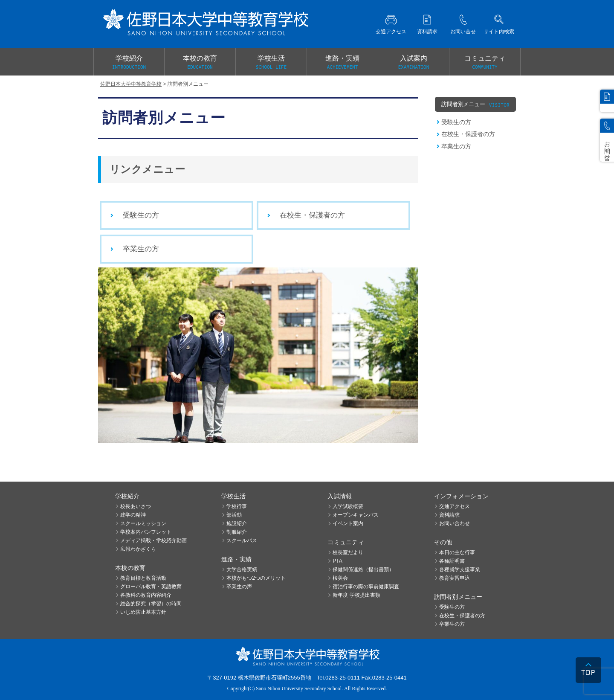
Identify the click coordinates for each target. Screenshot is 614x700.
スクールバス (242, 540)
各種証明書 (452, 561)
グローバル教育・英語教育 (151, 587)
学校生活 (271, 63)
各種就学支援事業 (460, 569)
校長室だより (348, 552)
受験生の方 (141, 215)
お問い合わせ (455, 523)
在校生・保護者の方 (312, 215)
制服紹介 (237, 532)
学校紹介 (129, 63)
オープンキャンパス (356, 515)
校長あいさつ (136, 506)
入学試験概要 (348, 506)
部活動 (234, 515)
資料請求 (449, 515)
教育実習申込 (455, 578)
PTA (337, 561)
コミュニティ (485, 63)
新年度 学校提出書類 (356, 595)
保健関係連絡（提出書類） (363, 569)
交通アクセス (455, 506)
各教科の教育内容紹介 (146, 595)
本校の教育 (200, 63)
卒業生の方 (141, 249)
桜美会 (340, 578)
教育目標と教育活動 (143, 578)
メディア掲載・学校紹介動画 (153, 540)
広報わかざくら (138, 549)
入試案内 (414, 63)
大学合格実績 (242, 569)
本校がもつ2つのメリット (256, 578)
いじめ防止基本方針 (143, 612)
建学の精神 (133, 515)
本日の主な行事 (457, 552)
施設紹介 (237, 523)
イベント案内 (348, 523)
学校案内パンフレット (146, 532)
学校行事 (237, 506)
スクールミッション (143, 523)
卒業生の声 (239, 587)
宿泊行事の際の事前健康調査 (366, 587)
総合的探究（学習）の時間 (151, 604)
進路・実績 (342, 63)
